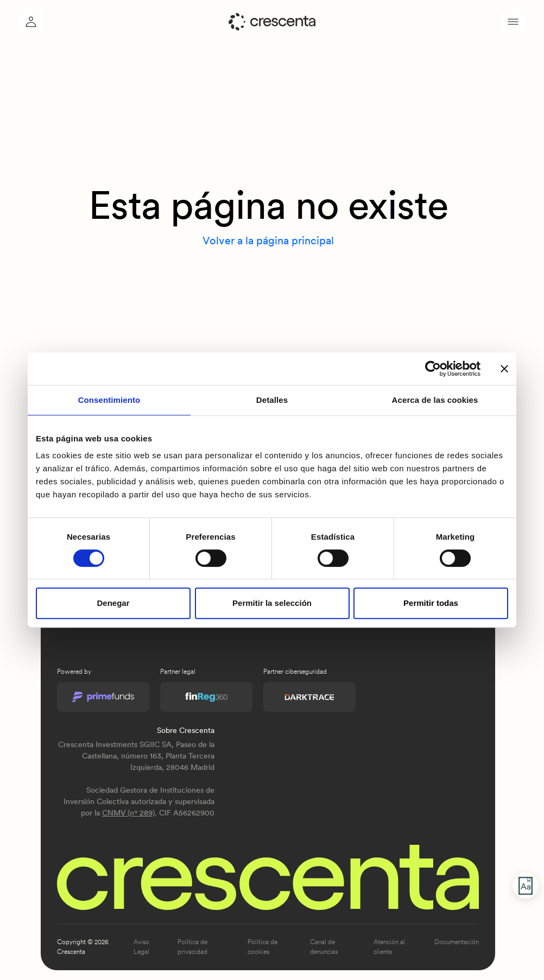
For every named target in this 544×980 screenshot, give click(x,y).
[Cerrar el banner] (504, 369)
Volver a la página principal (268, 241)
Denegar (113, 603)
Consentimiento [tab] (109, 400)
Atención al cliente (389, 947)
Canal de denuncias (324, 947)
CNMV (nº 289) (128, 813)
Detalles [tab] (272, 400)
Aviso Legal (141, 947)
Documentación (457, 942)
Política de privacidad (192, 947)
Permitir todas (431, 603)
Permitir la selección (272, 603)
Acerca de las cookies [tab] (435, 400)
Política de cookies (262, 947)
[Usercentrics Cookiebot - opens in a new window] (433, 369)
